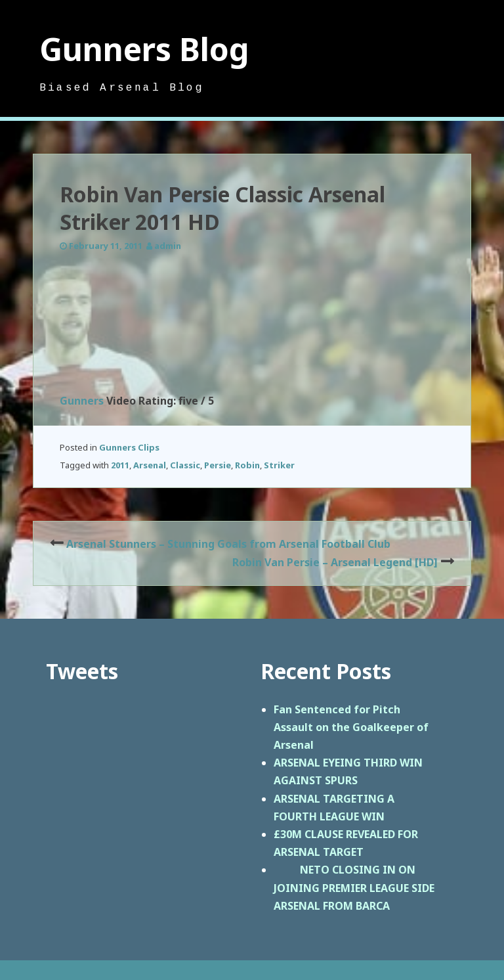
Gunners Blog (144, 49)
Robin (247, 465)
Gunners (82, 401)
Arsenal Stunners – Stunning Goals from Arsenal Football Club (228, 544)
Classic (185, 465)
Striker (279, 465)
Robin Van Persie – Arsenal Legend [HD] (335, 562)
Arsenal (150, 465)
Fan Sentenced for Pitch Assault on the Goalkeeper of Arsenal (351, 727)
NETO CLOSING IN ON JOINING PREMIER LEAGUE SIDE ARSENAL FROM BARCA (354, 887)
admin (168, 246)
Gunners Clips (129, 447)
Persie (218, 465)
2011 (120, 465)
